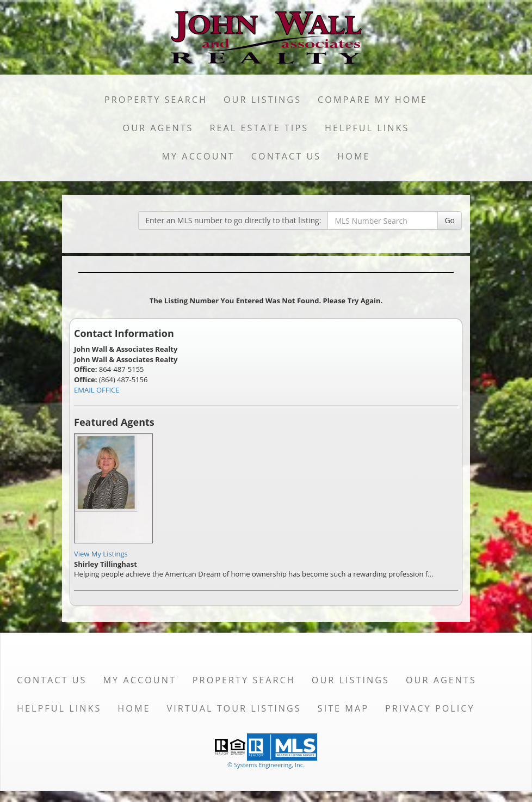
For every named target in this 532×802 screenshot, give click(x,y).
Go (450, 220)
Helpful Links (367, 128)
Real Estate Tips (259, 128)
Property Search (156, 100)
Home (354, 156)
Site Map (343, 708)
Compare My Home (373, 100)
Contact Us (286, 156)
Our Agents (158, 128)
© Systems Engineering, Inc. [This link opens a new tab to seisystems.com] (266, 765)
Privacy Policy (430, 708)
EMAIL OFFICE (97, 390)
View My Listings (101, 554)
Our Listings (262, 100)
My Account (198, 156)
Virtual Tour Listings (234, 708)
